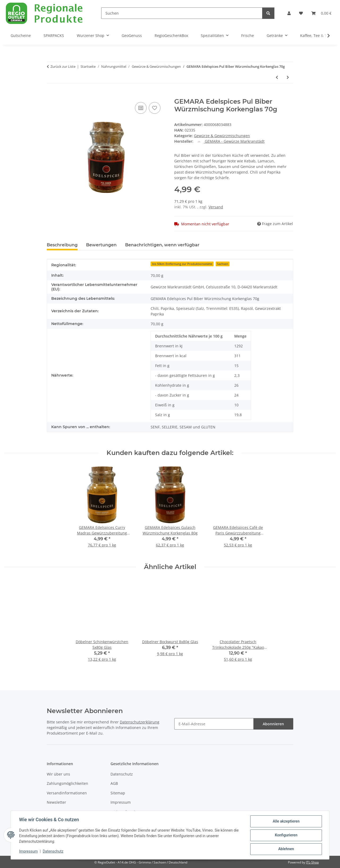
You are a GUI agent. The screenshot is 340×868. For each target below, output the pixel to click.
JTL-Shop (312, 862)
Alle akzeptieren (286, 821)
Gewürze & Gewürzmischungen (222, 136)
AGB (114, 783)
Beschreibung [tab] (62, 245)
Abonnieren (273, 724)
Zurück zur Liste (63, 66)
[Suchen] (182, 13)
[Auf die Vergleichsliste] (141, 108)
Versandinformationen (67, 793)
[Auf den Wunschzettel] (155, 108)
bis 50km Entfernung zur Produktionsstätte (182, 264)
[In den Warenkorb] (51, 95)
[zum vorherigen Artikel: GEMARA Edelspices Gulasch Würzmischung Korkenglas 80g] (277, 77)
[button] (289, 13)
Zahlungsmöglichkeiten (67, 783)
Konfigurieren (286, 835)
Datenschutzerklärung (140, 722)
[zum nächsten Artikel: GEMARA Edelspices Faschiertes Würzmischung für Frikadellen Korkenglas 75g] (288, 77)
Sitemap (118, 793)
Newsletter (56, 802)
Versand (216, 207)
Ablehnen (286, 849)
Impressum (29, 852)
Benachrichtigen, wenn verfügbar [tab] (162, 245)
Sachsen (223, 264)
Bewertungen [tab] (101, 245)
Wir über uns (58, 774)
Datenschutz (53, 852)
